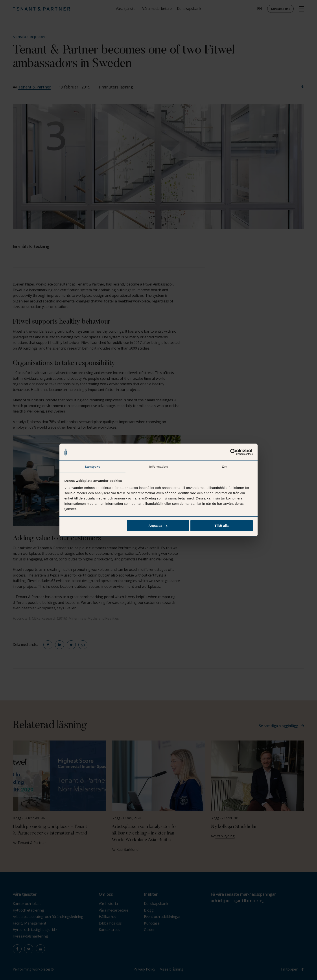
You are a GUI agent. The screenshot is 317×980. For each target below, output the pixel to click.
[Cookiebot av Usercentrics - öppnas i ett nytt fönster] (233, 452)
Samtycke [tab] (93, 466)
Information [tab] (158, 466)
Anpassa (158, 526)
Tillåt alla (221, 526)
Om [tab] (224, 466)
